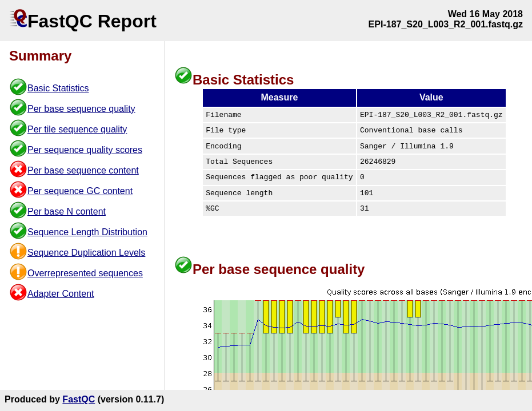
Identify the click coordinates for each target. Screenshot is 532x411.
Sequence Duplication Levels (86, 253)
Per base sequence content (83, 170)
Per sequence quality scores (85, 150)
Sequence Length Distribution (87, 232)
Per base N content (67, 211)
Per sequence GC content (80, 191)
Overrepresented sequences (85, 273)
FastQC (79, 399)
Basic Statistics (58, 88)
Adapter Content (61, 294)
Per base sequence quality (81, 109)
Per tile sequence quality (77, 129)
